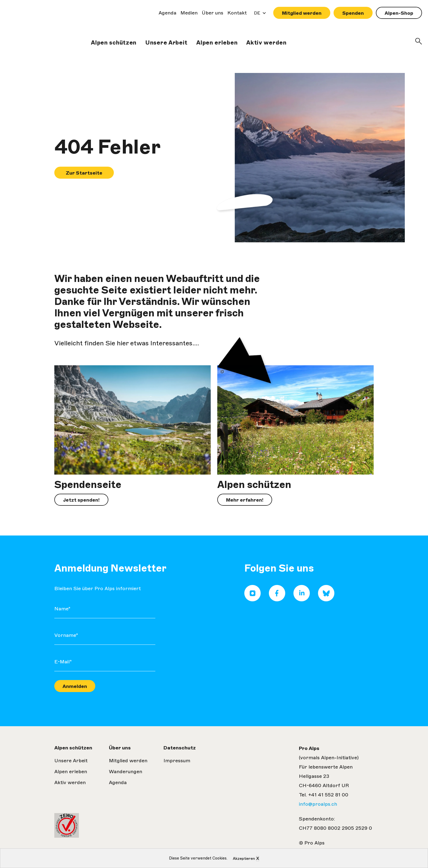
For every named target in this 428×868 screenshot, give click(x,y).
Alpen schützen (114, 42)
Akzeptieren (244, 859)
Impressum (177, 761)
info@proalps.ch (318, 804)
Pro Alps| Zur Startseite (24, 33)
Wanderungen (126, 772)
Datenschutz (180, 748)
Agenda (167, 13)
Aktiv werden (266, 42)
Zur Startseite (84, 173)
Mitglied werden (302, 13)
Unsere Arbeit (166, 42)
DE (258, 14)
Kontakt (237, 13)
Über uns (212, 13)
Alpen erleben (217, 42)
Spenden (353, 13)
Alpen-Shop (399, 13)
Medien (189, 13)
